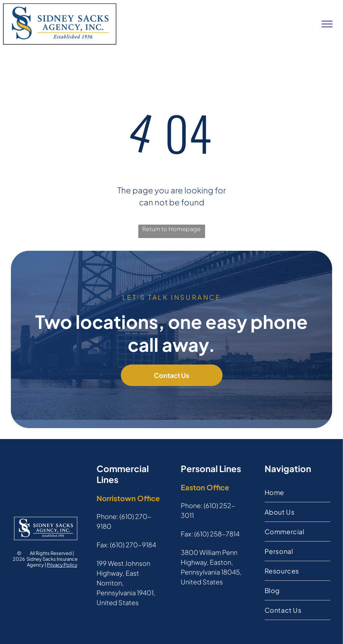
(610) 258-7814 (217, 534)
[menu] (327, 24)
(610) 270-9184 (133, 545)
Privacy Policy (62, 565)
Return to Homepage (171, 229)
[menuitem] (297, 492)
